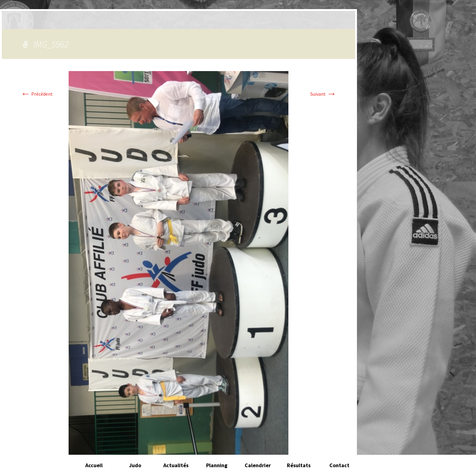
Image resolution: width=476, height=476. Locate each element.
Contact (339, 465)
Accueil (94, 465)
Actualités (176, 465)
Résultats (299, 465)
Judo (135, 465)
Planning (217, 465)
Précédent (37, 94)
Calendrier (258, 465)
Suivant (323, 94)
